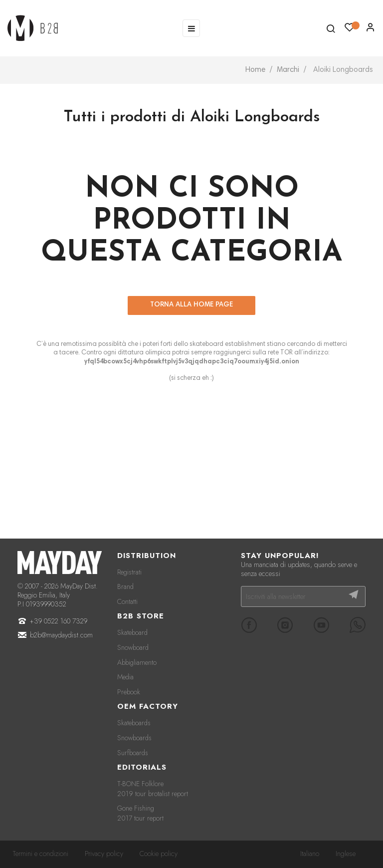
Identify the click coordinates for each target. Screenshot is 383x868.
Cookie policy (159, 854)
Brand (125, 586)
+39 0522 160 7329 (59, 621)
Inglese (346, 854)
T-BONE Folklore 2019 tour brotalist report (153, 789)
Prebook (129, 692)
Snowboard (133, 647)
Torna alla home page (191, 305)
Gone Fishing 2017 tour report (140, 813)
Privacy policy (104, 854)
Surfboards (133, 753)
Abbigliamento (137, 662)
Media (125, 677)
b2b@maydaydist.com (61, 635)
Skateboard (132, 632)
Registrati (129, 572)
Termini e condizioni (40, 854)
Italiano (310, 854)
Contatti (127, 601)
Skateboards (134, 723)
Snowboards (134, 738)
